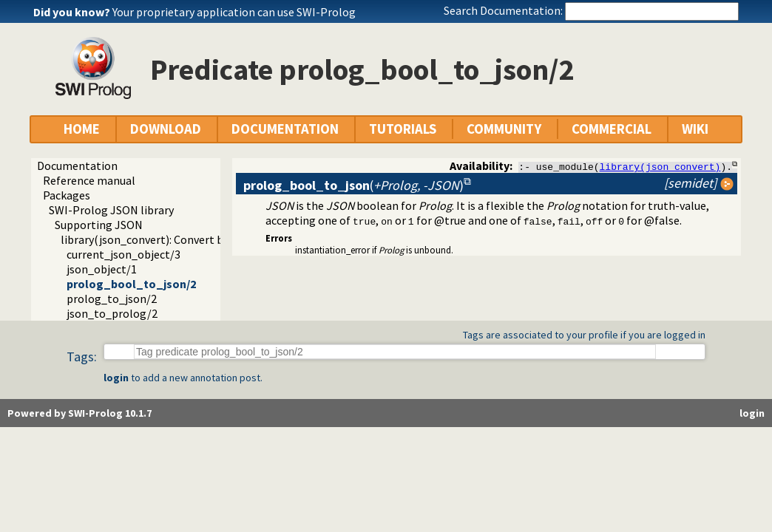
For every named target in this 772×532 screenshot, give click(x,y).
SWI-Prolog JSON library (111, 210)
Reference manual (89, 180)
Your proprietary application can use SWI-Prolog (234, 12)
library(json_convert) (660, 166)
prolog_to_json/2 (112, 299)
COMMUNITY (504, 129)
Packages (67, 195)
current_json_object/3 (123, 254)
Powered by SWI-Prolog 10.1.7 (79, 413)
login (116, 378)
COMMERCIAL (612, 129)
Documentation (77, 166)
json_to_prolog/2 (112, 313)
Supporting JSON (99, 225)
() (353, 185)
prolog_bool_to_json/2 (131, 284)
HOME (82, 129)
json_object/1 (102, 269)
